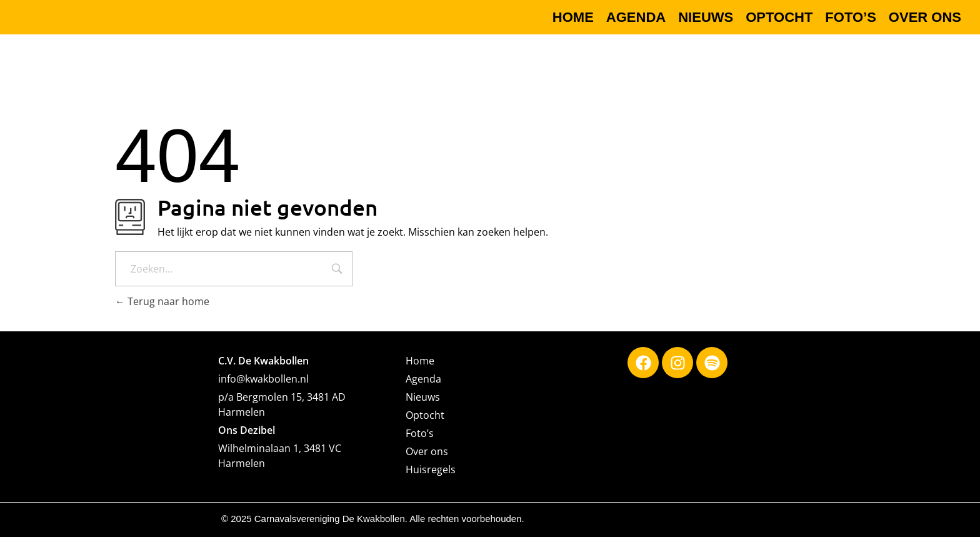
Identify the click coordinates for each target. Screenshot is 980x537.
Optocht (425, 415)
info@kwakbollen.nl (263, 379)
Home (420, 361)
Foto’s (420, 433)
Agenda (423, 379)
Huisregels (431, 469)
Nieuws (423, 397)
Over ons (427, 451)
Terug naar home (162, 301)
